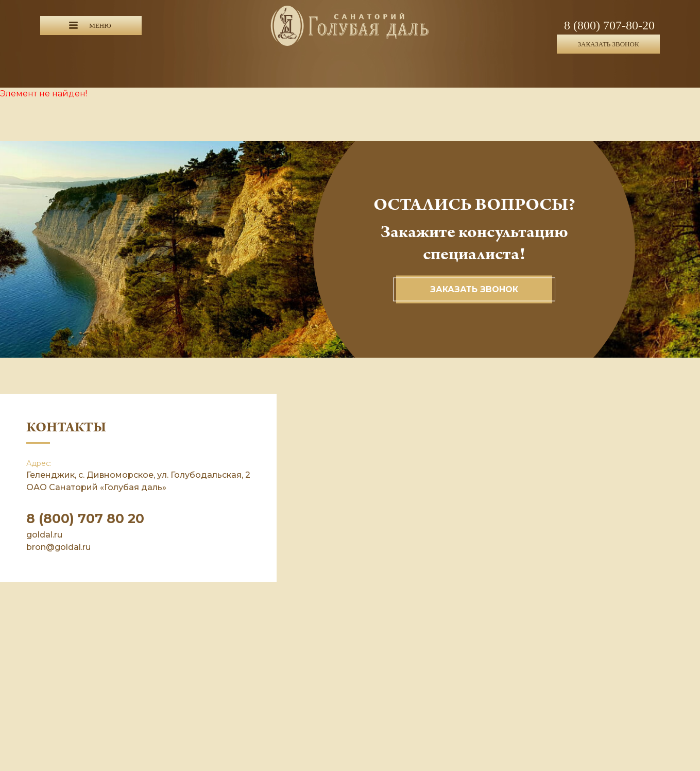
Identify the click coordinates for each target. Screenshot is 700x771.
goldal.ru (44, 535)
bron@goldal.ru (58, 547)
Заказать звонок (474, 289)
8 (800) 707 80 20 (85, 518)
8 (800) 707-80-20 (609, 25)
